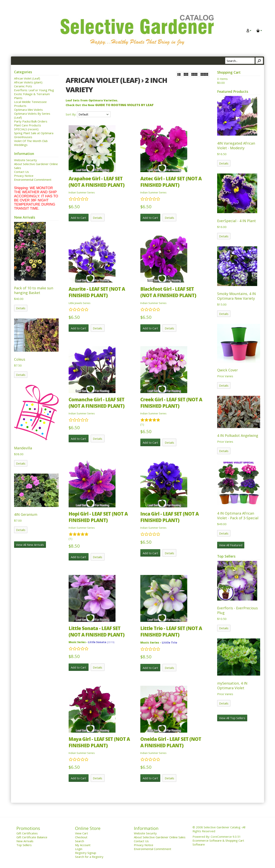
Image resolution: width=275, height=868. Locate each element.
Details (21, 308)
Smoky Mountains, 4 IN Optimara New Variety (236, 296)
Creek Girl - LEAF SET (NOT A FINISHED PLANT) (171, 403)
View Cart (82, 833)
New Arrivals (25, 841)
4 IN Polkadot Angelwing (238, 435)
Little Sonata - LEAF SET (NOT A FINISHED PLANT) (97, 631)
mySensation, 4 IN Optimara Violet (232, 686)
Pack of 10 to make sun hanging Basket (34, 290)
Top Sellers (24, 845)
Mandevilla (23, 448)
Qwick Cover (228, 370)
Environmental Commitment (33, 180)
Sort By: (71, 114)
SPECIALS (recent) (26, 129)
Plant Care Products (28, 125)
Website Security (26, 160)
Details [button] (98, 218)
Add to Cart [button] (78, 218)
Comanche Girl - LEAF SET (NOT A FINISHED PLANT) (97, 403)
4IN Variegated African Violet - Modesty (236, 146)
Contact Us (21, 172)
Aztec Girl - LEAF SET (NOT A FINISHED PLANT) (171, 182)
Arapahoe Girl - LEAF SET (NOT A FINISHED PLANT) (97, 182)
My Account (83, 845)
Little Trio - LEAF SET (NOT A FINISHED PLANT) (171, 631)
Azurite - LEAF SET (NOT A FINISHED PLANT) (97, 292)
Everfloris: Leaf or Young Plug (34, 90)
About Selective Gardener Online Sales (160, 837)
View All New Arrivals (30, 545)
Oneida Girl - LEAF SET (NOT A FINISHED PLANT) (171, 742)
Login (79, 849)
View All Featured (231, 545)
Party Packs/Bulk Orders (31, 121)
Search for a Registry (89, 857)
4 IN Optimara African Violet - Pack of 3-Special (238, 516)
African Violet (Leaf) (27, 78)
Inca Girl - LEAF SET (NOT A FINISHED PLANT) (169, 517)
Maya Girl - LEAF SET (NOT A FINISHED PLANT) (99, 742)
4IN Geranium (26, 514)
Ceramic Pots (23, 86)
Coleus (20, 359)
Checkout (81, 837)
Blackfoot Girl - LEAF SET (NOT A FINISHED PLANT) (168, 292)
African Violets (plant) (28, 82)
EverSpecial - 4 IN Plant (236, 221)
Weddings (21, 145)
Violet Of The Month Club (31, 141)
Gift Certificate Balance (32, 837)
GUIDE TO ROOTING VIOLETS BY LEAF (124, 105)
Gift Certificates (27, 833)
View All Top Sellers (232, 718)
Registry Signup (86, 853)
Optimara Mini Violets (28, 110)
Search (80, 841)
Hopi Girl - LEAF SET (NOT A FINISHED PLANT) (98, 517)
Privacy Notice (24, 176)
